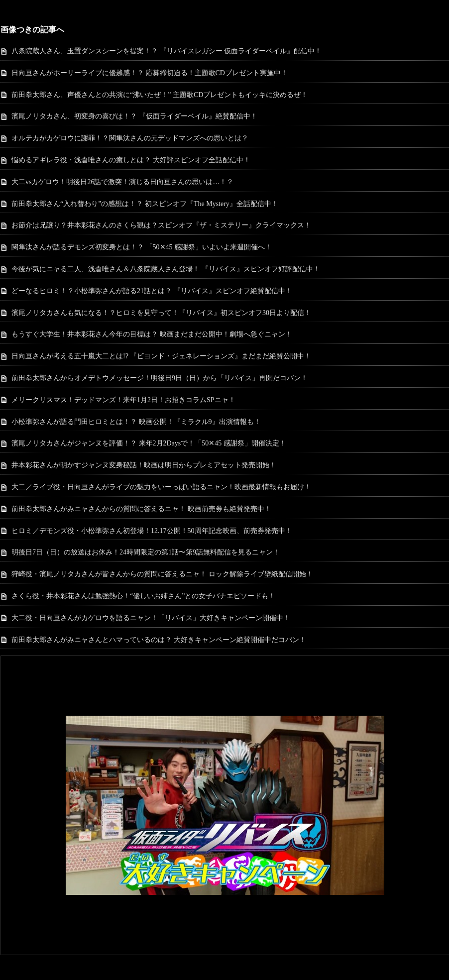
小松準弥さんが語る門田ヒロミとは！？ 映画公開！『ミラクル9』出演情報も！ (136, 422)
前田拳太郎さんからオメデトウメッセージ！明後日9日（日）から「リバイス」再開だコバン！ (160, 378)
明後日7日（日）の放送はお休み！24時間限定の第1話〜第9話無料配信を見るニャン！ (146, 552)
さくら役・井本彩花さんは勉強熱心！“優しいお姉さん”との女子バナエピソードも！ (143, 596)
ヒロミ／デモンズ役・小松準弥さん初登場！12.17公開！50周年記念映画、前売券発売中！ (152, 531)
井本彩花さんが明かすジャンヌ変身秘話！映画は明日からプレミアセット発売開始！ (144, 465)
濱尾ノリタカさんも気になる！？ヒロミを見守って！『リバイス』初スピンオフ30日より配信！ (161, 313)
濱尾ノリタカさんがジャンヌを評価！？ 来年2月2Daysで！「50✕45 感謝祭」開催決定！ (149, 443)
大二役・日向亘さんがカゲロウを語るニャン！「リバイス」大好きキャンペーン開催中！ (151, 618)
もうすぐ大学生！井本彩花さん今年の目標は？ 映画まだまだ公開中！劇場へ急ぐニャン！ (152, 334)
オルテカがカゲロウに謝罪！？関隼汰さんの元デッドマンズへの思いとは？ (130, 138)
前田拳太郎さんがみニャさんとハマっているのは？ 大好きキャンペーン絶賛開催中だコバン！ (159, 640)
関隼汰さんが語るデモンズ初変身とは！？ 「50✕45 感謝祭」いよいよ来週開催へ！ (142, 247)
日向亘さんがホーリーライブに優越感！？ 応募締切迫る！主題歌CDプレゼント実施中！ (150, 73)
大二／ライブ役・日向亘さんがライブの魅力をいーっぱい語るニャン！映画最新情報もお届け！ (161, 487)
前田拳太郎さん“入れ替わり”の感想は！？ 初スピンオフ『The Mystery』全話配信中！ (145, 204)
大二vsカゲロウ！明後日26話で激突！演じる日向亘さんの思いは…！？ (122, 182)
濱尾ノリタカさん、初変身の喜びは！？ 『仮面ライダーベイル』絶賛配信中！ (134, 116)
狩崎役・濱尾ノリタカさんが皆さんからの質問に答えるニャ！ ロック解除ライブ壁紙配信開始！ (162, 574)
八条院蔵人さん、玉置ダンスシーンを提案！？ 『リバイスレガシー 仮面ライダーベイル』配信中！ (167, 51)
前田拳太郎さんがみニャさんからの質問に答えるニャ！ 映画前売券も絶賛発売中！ (141, 509)
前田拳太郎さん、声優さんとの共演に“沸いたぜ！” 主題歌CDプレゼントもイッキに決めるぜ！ (160, 95)
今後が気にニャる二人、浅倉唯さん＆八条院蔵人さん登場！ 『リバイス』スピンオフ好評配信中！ (166, 269)
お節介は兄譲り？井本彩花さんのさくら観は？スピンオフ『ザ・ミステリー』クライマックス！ (161, 225)
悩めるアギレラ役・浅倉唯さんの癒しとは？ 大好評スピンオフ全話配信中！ (131, 160)
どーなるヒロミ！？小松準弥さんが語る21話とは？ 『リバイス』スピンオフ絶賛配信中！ (152, 291)
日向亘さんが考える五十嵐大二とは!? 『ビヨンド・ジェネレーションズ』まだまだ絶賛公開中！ (161, 356)
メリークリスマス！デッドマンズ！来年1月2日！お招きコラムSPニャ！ (123, 400)
